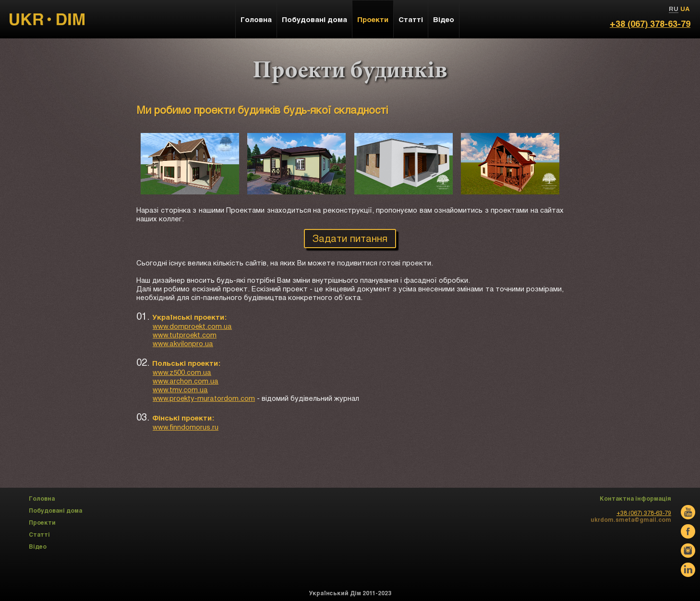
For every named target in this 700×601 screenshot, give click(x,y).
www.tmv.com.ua (180, 389)
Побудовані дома (314, 19)
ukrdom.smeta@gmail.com (631, 519)
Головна (256, 19)
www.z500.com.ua (182, 372)
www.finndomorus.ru (186, 427)
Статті (411, 19)
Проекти (373, 19)
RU (674, 9)
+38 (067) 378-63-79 (650, 24)
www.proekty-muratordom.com (204, 398)
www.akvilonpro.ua (183, 343)
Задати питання (350, 238)
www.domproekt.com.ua (192, 326)
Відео (444, 19)
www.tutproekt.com (185, 335)
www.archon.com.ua (186, 381)
